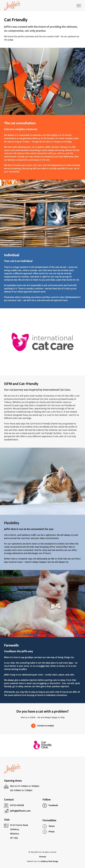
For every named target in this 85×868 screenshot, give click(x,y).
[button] (79, 6)
